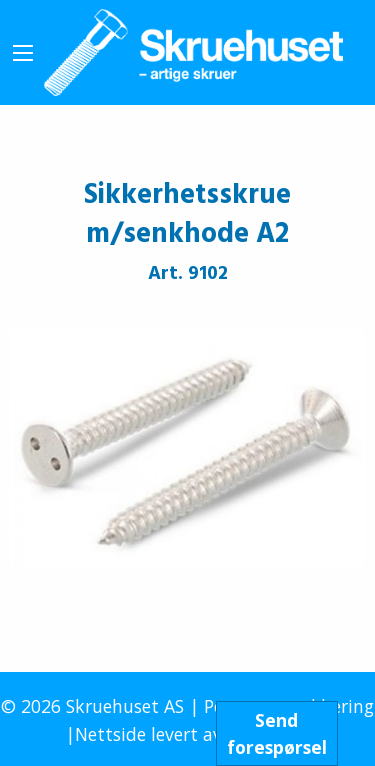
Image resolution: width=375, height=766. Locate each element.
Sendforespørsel (277, 733)
